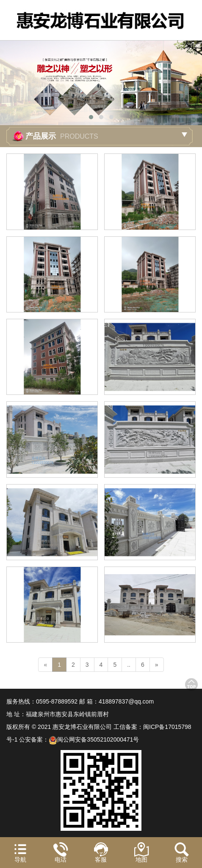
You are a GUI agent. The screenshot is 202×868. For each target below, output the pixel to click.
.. (129, 665)
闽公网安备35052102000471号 (94, 739)
